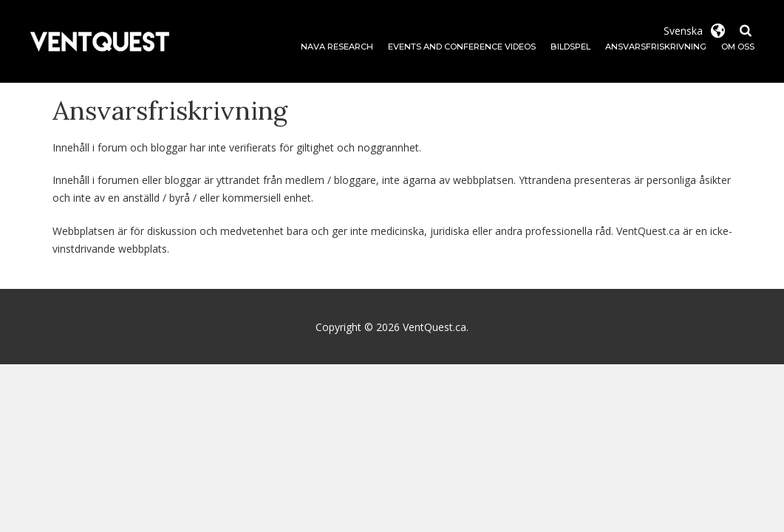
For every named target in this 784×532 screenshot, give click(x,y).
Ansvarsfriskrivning (656, 47)
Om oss (738, 47)
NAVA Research (337, 47)
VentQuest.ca (434, 327)
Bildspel (570, 47)
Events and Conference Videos (462, 47)
